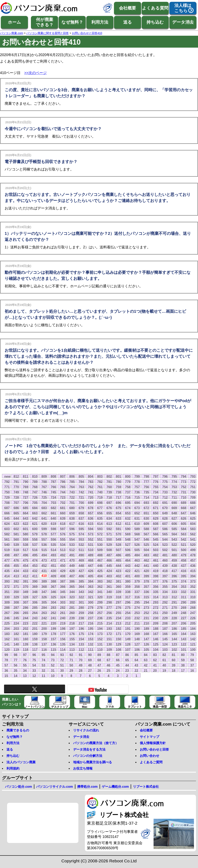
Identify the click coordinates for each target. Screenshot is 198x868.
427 (81, 571)
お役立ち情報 (83, 768)
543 (174, 539)
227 (184, 618)
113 (72, 649)
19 (164, 670)
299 (100, 602)
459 (174, 560)
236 (100, 618)
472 (53, 560)
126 (146, 644)
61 (164, 660)
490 (81, 555)
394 (193, 576)
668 (184, 508)
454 (26, 566)
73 (53, 660)
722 (72, 497)
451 (53, 566)
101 (184, 649)
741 (91, 492)
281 (72, 608)
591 (118, 529)
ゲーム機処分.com (115, 787)
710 (184, 497)
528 (118, 545)
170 (128, 634)
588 (146, 529)
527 (128, 545)
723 (63, 497)
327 (35, 597)
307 (26, 602)
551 (100, 539)
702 (63, 503)
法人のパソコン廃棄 (21, 762)
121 (193, 644)
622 (26, 524)
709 (193, 497)
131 (100, 644)
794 (184, 476)
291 (174, 602)
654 (118, 513)
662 (44, 513)
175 (81, 634)
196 (81, 629)
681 (63, 508)
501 (174, 550)
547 (137, 539)
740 (100, 492)
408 (63, 576)
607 (165, 524)
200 (44, 629)
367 (53, 587)
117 (35, 649)
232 (137, 618)
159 (35, 639)
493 (53, 555)
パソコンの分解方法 (88, 756)
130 (109, 644)
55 (25, 665)
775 (165, 482)
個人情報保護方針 (153, 743)
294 (146, 602)
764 (72, 487)
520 (193, 545)
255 (118, 613)
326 (44, 597)
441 (146, 566)
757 (137, 487)
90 (90, 655)
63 (146, 660)
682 (53, 508)
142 (193, 639)
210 (146, 623)
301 (81, 602)
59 (183, 660)
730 (193, 492)
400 (137, 576)
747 (35, 492)
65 (127, 660)
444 (118, 566)
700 (81, 503)
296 (128, 602)
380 (128, 581)
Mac (85, 702)
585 (174, 529)
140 (16, 644)
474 (35, 560)
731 (184, 492)
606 (174, 524)
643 (26, 518)
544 (165, 539)
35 (16, 670)
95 (43, 655)
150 (118, 639)
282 (63, 608)
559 (26, 539)
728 (16, 497)
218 (72, 623)
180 (35, 634)
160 (26, 639)
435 (7, 571)
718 (109, 497)
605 (184, 524)
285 (35, 608)
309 (7, 602)
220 (53, 623)
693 (146, 503)
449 (72, 566)
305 (44, 602)
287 (16, 608)
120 (7, 649)
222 (35, 623)
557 (44, 539)
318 (118, 597)
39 (174, 665)
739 (109, 492)
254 (128, 613)
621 (35, 524)
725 (44, 497)
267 (7, 613)
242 (44, 618)
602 (16, 529)
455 (16, 566)
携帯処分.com (87, 787)
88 (108, 655)
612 (118, 524)
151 (109, 639)
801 (118, 476)
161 (16, 639)
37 (192, 665)
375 (174, 581)
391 (26, 581)
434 (16, 571)
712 (165, 497)
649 (165, 513)
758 (128, 487)
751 (193, 487)
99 (6, 655)
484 (137, 555)
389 (44, 581)
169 (137, 634)
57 (6, 665)
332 (184, 592)
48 (90, 665)
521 (184, 545)
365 (72, 587)
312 (174, 597)
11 (43, 676)
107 (128, 649)
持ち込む (155, 22)
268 (193, 608)
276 (118, 608)
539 (16, 545)
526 (137, 545)
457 (193, 560)
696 (118, 503)
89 (99, 655)
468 (91, 560)
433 (26, 571)
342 (91, 592)
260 (72, 613)
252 (146, 613)
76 (25, 660)
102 (174, 649)
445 (109, 566)
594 (91, 529)
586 (165, 529)
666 (7, 513)
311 (184, 597)
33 (34, 670)
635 (100, 518)
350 (16, 592)
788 (44, 482)
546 (146, 539)
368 (44, 587)
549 (118, 539)
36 (6, 670)
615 (91, 524)
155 (72, 639)
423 (118, 571)
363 (91, 587)
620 (44, 524)
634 (109, 518)
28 (81, 670)
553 (81, 539)
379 (137, 581)
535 (53, 545)
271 (165, 608)
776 (156, 482)
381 (118, 581)
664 (26, 513)
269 (184, 608)
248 (184, 613)
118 (26, 649)
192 (118, 629)
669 (174, 508)
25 (108, 670)
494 (44, 555)
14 (16, 676)
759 (118, 487)
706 (26, 503)
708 (7, 503)
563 (184, 534)
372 (7, 587)
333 (174, 592)
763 (81, 487)
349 (26, 592)
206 (184, 623)
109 (109, 649)
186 (174, 629)
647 (184, 513)
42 (146, 665)
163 (193, 634)
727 (26, 497)
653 (128, 513)
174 (91, 634)
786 (63, 482)
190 (137, 629)
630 (146, 518)
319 (109, 597)
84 (146, 655)
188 (156, 629)
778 (137, 482)
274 (137, 608)
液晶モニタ (185, 702)
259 (81, 613)
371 (16, 587)
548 (128, 539)
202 (26, 629)
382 (109, 581)
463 (137, 560)
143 (184, 639)
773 (184, 482)
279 (91, 608)
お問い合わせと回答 (154, 749)
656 (100, 513)
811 (26, 476)
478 (193, 555)
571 (109, 534)
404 (100, 576)
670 (165, 508)
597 (63, 529)
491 (72, 555)
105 (146, 649)
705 (35, 503)
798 (146, 476)
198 (63, 629)
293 (156, 602)
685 (26, 508)
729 (7, 497)
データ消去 (183, 22)
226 (193, 618)
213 (118, 623)
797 (156, 476)
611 (128, 524)
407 (72, 576)
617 (72, 524)
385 (81, 581)
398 (156, 576)
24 (118, 670)
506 (128, 550)
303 (63, 602)
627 (174, 518)
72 (62, 660)
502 (165, 550)
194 (100, 629)
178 (53, 634)
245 (16, 618)
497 (16, 555)
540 (7, 545)
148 (137, 639)
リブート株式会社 (146, 787)
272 (156, 608)
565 (165, 534)
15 (6, 676)
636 (91, 518)
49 (81, 665)
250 (165, 613)
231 (146, 618)
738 (118, 492)
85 (136, 655)
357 (146, 587)
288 (7, 608)
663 (35, 513)
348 (35, 592)
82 (164, 655)
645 (7, 518)
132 (91, 644)
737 (128, 492)
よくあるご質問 (151, 762)
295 (137, 602)
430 (53, 571)
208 (165, 623)
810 (35, 476)
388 (53, 581)
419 (156, 571)
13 (25, 676)
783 (91, 482)
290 (184, 602)
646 (193, 513)
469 (81, 560)
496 (26, 555)
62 (155, 660)
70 (81, 660)
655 (109, 513)
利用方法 (100, 22)
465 (118, 560)
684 (35, 508)
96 (34, 655)
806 (72, 476)
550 (109, 539)
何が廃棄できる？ (45, 22)
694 (137, 503)
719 (100, 497)
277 (109, 608)
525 (146, 545)
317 (128, 597)
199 (53, 629)
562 (193, 534)
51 (62, 665)
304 (53, 602)
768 (35, 487)
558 (35, 539)
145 (165, 639)
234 (118, 618)
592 (109, 529)
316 (137, 597)
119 (16, 649)
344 (72, 592)
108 (118, 649)
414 (7, 576)
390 (35, 581)
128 (128, 644)
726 (35, 497)
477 (7, 560)
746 (44, 492)
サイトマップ (150, 737)
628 (165, 518)
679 (81, 508)
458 (184, 560)
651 (146, 513)
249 (174, 613)
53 (43, 665)
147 (146, 639)
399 (146, 576)
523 (165, 545)
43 (136, 665)
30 (62, 670)
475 (26, 560)
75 (34, 660)
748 (26, 492)
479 (184, 555)
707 (16, 503)
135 (63, 644)
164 (184, 634)
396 (174, 576)
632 (128, 518)
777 (146, 482)
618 (63, 524)
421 (137, 571)
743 (72, 492)
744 (63, 492)
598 (53, 529)
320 (100, 597)
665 (16, 513)
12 (34, 676)
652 (137, 513)
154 (81, 639)
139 (26, 644)
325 (53, 597)
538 (26, 545)
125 (156, 644)
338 (128, 592)
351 (7, 592)
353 (184, 587)
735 (146, 492)
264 (35, 613)
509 (100, 550)
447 (91, 566)
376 (165, 581)
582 (7, 534)
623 (16, 524)
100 (193, 649)
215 (100, 623)
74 (43, 660)
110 (100, 649)
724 (53, 497)
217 (81, 623)
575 (72, 534)
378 (146, 581)
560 (16, 539)
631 (137, 518)
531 (91, 545)
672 (146, 508)
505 (137, 550)
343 (81, 592)
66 (118, 660)
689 (184, 503)
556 (53, 539)
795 (174, 476)
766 (53, 487)
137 (44, 644)
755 (156, 487)
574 (81, 534)
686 (16, 508)
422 (128, 571)
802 (109, 476)
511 (81, 550)
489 (91, 555)
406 (81, 576)
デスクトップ (60, 702)
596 (72, 529)
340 (109, 592)
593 (100, 529)
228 (174, 618)
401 (128, 576)
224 (16, 623)
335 (156, 592)
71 (71, 660)
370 (26, 587)
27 (90, 670)
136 (53, 644)
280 (81, 608)
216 (91, 623)
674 (128, 508)
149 (128, 639)
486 (118, 555)
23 (127, 670)
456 (7, 566)
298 (109, 602)
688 (193, 503)
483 (146, 555)
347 (44, 592)
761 (100, 487)
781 (109, 482)
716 (128, 497)
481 (165, 555)
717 (118, 497)
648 (174, 513)
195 (91, 629)
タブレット (135, 702)
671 (156, 508)
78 (6, 660)
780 (118, 482)
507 (118, 550)
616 (81, 524)
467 (100, 560)
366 (63, 587)
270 (174, 608)
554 (72, 539)
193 (109, 629)
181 (26, 634)
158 (44, 639)
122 (184, 644)
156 (63, 639)
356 (156, 587)
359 (128, 587)
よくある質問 (155, 8)
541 (193, 539)
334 (165, 592)
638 (72, 518)
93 (62, 655)
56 (16, 665)
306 (35, 602)
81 (174, 655)
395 (184, 576)
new (7, 476)
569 (128, 534)
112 (81, 649)
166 (165, 634)
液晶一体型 (160, 702)
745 (53, 492)
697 (109, 503)
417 (174, 571)
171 (118, 634)
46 (108, 665)
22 (136, 670)
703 (53, 503)
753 (174, 487)
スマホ (110, 702)
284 (44, 608)
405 (91, 576)
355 (165, 587)
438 (174, 566)
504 (146, 550)
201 (35, 629)
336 (146, 592)
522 (174, 545)
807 (63, 476)
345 (63, 592)
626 (184, 518)
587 (156, 529)
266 (16, 613)
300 (91, 602)
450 (63, 566)
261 (63, 613)
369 (35, 587)
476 (16, 560)
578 (44, 534)
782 (100, 482)
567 (146, 534)
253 (137, 613)
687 (7, 508)
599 (44, 529)
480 (174, 555)
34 (25, 670)
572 (100, 534)
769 (26, 487)
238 (81, 618)
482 (156, 555)
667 (193, 508)
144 (174, 639)
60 (174, 660)
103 (165, 649)
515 (44, 550)
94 (53, 655)
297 (118, 602)
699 (91, 503)
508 (109, 550)
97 (25, 655)
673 (137, 508)
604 (193, 524)
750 (7, 492)
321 (91, 597)
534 (63, 545)
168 (146, 634)
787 (53, 482)
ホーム (14, 22)
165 (174, 634)
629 (156, 518)
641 (44, 518)
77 (16, 660)
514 (53, 550)
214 (109, 623)
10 (53, 676)
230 (156, 618)
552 (91, 539)
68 (99, 660)
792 (7, 482)
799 (137, 476)
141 (7, 644)
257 (100, 613)
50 (71, 665)
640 (53, 518)
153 (91, 639)
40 (164, 665)
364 (81, 587)
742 (81, 492)
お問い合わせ (150, 756)
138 (35, 644)
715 (137, 497)
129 (118, 644)
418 (165, 571)
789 (35, 482)
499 (193, 550)
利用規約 (13, 768)
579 (35, 534)
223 (26, 623)
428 (72, 571)
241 (53, 618)
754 (165, 487)
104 (156, 649)
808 (53, 476)
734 (156, 492)
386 (72, 581)
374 (184, 581)
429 (63, 571)
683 (44, 508)
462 (146, 560)
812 (16, 476)
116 (44, 649)
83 (155, 655)
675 (118, 508)
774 (174, 482)
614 (100, 524)
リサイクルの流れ (86, 730)
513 (63, 550)
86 (127, 655)
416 (184, 571)
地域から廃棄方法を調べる (93, 762)
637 (81, 518)
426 (91, 571)
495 (35, 555)
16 (192, 670)
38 (183, 665)
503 (156, 550)
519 (7, 550)
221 (44, 623)
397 (165, 576)
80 (183, 655)
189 (146, 629)
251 (156, 613)
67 (108, 660)
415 (193, 571)
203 (16, 629)
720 (91, 497)
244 (26, 618)
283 (53, 608)
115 (53, 649)
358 (137, 587)
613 (109, 524)
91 (81, 655)
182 (16, 634)
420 (146, 571)
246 (7, 618)
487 (109, 555)
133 (81, 644)
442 (137, 566)
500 (184, 550)
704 (44, 503)
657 (91, 513)
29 (71, 670)
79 (192, 655)
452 (44, 566)
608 (156, 524)
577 (53, 534)
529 (109, 545)
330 (7, 597)
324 (63, 597)
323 (72, 597)
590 (128, 529)
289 (193, 602)
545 (156, 539)
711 (174, 497)
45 (118, 665)
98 (16, 655)
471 (63, 560)
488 (100, 555)
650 (156, 513)
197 (72, 629)
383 (100, 581)
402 (118, 576)
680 (72, 508)
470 (72, 560)
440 (156, 566)
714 (146, 497)
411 (35, 576)
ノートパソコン (35, 702)
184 (193, 629)
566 (156, 534)
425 (100, 571)
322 (81, 597)
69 (90, 660)
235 (109, 618)
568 (137, 534)
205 (193, 623)
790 (26, 482)
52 (53, 665)
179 (44, 634)
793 (193, 476)
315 (146, 597)
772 (193, 482)
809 (44, 476)
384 (91, 581)
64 (136, 660)
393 (7, 581)
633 (118, 518)
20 (155, 670)
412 (26, 576)
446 (100, 566)
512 (72, 550)
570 (118, 534)
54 (34, 665)
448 (81, 566)
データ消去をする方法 (89, 749)
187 (165, 629)
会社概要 (127, 8)
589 (137, 529)
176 (72, 634)
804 (91, 476)
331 (193, 592)
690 (174, 503)
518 (16, 550)
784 (81, 482)
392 (16, 581)
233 (128, 618)
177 (63, 634)
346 (53, 592)
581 (16, 534)
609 (146, 524)
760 (109, 487)
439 (165, 566)
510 (91, 550)
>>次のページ (35, 73)
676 (109, 508)
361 (109, 587)
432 (35, 571)
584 (184, 529)
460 (165, 560)
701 (72, 503)
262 (53, 613)
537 (35, 545)
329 (16, 597)
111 (91, 649)
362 (100, 587)
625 (193, 518)
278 (100, 608)
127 (137, 644)
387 (63, 581)
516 (35, 550)
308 (16, 602)
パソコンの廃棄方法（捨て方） (96, 743)
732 (174, 492)
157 (53, 639)
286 (26, 608)
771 (7, 487)
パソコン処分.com (18, 787)
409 (53, 576)
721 (81, 497)
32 (43, 670)
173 (100, 634)
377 (156, 581)
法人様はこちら (183, 8)
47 (99, 665)
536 (44, 545)
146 (156, 639)
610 (137, 524)
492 (63, 555)
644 (16, 518)
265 (26, 613)
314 (156, 597)
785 (72, 482)
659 (72, 513)
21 (146, 670)
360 (118, 587)
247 (193, 613)
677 (100, 508)
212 (128, 623)
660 (63, 513)
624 (7, 524)
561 (7, 539)
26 (99, 670)
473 (44, 560)
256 (109, 613)
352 (193, 587)
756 (146, 487)
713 (156, 497)
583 (193, 529)
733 (165, 492)
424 (109, 571)
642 (35, 518)
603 (7, 529)
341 (100, 592)
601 (26, 529)
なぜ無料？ (72, 22)
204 (7, 629)
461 (156, 560)
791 (16, 482)
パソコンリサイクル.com (54, 787)
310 (193, 597)
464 (128, 560)
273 (146, 608)
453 (35, 566)
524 (156, 545)
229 (165, 618)
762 (91, 487)
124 (165, 644)
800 (128, 476)
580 (26, 534)
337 (137, 592)
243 (35, 618)
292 (165, 602)
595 (81, 529)
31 (53, 670)
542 (184, 539)
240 (63, 618)
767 (44, 487)
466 (109, 560)
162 (7, 639)
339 (118, 592)
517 (26, 550)
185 (184, 629)
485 (128, 555)
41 (155, 665)
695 (128, 503)
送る (128, 22)
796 (165, 476)
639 (63, 518)
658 (81, 513)
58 (192, 660)
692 (156, 503)
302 (72, 602)
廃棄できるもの (18, 730)
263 (44, 613)
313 (165, 597)
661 (53, 513)
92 (71, 655)
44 (127, 665)
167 (156, 634)
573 (91, 534)
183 (7, 634)
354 (174, 587)
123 (174, 644)
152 (100, 639)
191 (128, 629)
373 (193, 581)
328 (26, 597)
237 (91, 618)
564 (174, 534)
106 (137, 649)
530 (100, 545)
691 (165, 503)
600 (35, 529)
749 (16, 492)
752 (184, 487)
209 (156, 623)
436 (193, 566)
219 (63, 623)
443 (128, 566)
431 (44, 571)
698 (100, 503)
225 (7, 623)
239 (72, 618)
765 (63, 487)
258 (91, 613)
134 (72, 644)
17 (183, 670)
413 (16, 576)
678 (91, 508)
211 (137, 623)
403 (109, 576)
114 (63, 649)
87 (118, 655)
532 (81, 545)
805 (81, 476)
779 (128, 482)
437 (184, 566)
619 (53, 524)
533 (72, 545)
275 (128, 608)
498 (7, 555)
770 (16, 487)
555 (63, 539)
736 (137, 492)
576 (63, 534)
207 (174, 623)
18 (174, 670)
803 (100, 476)
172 (109, 634)
